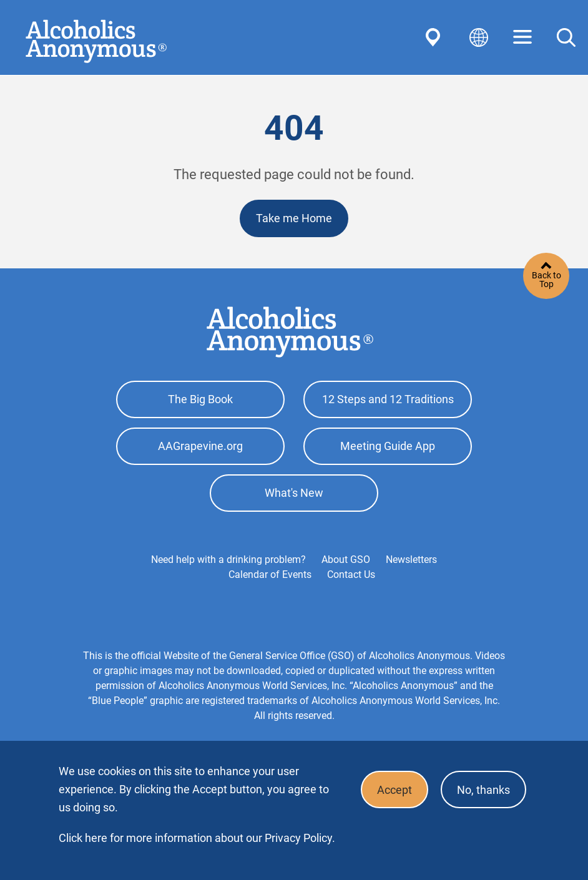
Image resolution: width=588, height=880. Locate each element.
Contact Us (351, 574)
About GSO (346, 560)
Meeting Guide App (388, 446)
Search (566, 37)
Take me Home (294, 218)
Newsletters (411, 560)
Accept (394, 790)
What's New (294, 493)
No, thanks (483, 790)
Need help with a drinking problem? (228, 560)
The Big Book (200, 399)
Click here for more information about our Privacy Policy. (197, 838)
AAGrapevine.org (200, 446)
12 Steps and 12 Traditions (388, 399)
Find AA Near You (435, 37)
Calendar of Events (270, 574)
